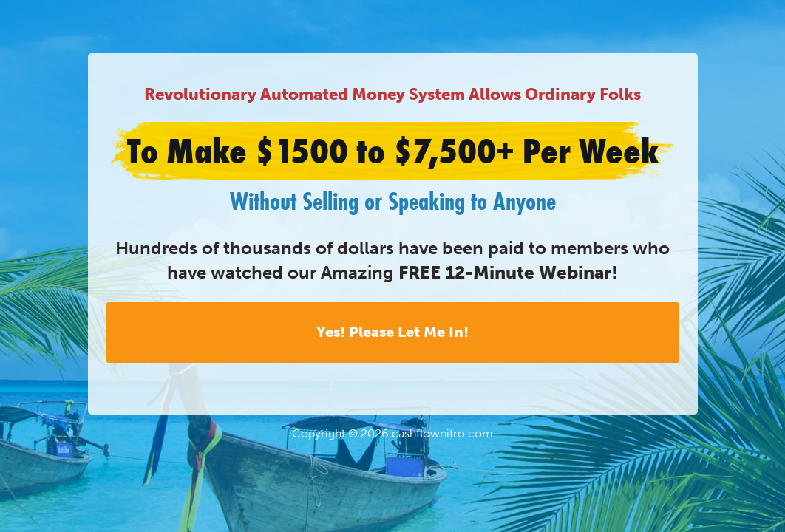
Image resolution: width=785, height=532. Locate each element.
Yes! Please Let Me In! (392, 332)
